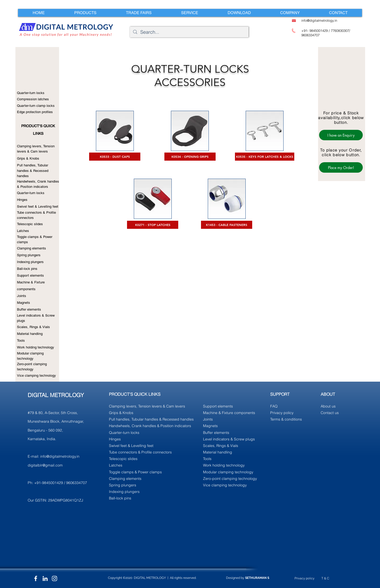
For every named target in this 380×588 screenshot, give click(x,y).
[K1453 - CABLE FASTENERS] (227, 225)
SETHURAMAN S (257, 578)
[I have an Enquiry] (341, 135)
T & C (325, 578)
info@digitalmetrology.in (60, 456)
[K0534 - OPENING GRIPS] (190, 157)
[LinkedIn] (45, 578)
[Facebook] (36, 578)
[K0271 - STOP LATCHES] (153, 225)
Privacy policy (304, 578)
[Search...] (189, 32)
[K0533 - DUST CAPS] (115, 157)
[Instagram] (54, 578)
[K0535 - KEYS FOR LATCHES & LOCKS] (265, 157)
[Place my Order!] (341, 167)
